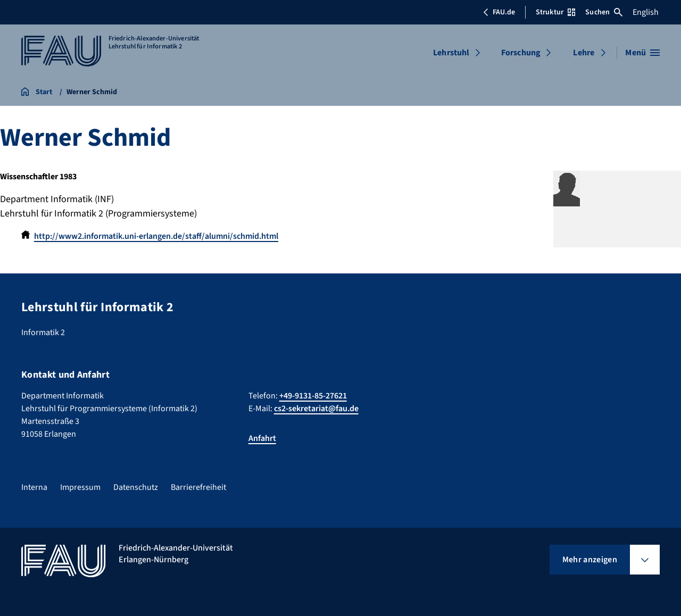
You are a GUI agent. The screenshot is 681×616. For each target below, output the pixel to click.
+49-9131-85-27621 (313, 396)
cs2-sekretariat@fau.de (316, 409)
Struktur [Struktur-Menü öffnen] (555, 12)
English (646, 12)
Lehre (584, 53)
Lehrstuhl (451, 53)
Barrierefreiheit (198, 487)
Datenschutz (136, 487)
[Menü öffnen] (642, 53)
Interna (34, 487)
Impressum (80, 487)
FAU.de (499, 12)
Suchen (604, 12)
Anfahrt (262, 438)
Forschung (521, 53)
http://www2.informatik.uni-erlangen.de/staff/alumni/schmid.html (156, 236)
